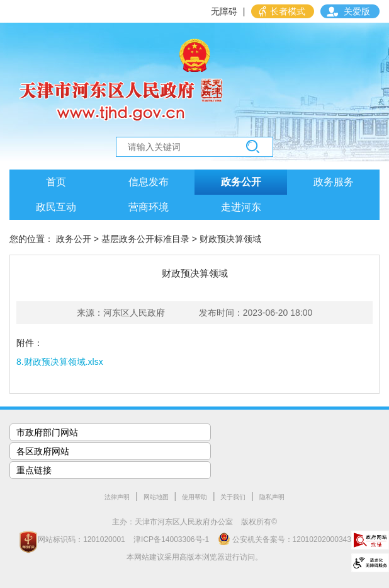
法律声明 (117, 497)
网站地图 (156, 497)
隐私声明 (272, 497)
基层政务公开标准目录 (145, 239)
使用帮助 (194, 497)
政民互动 (56, 207)
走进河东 (241, 207)
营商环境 (149, 207)
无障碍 (224, 11)
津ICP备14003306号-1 (171, 539)
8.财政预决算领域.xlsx (60, 362)
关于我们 (233, 497)
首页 (56, 182)
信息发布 (149, 182)
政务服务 (334, 182)
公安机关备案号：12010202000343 (285, 539)
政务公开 (241, 182)
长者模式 (288, 11)
